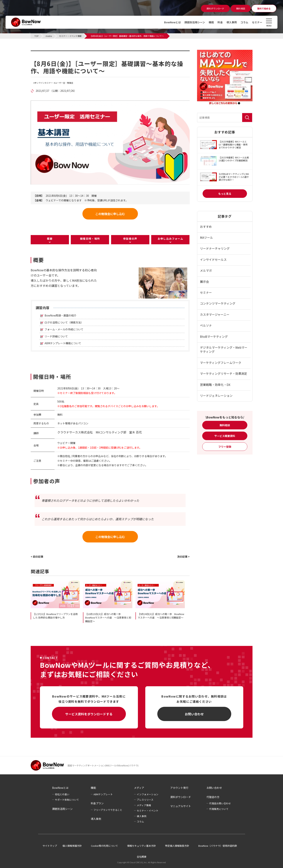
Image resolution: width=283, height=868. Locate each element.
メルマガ (206, 270)
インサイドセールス (213, 259)
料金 (220, 22)
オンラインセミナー (44, 83)
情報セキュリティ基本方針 (141, 846)
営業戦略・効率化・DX (215, 385)
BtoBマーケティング (214, 336)
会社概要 (142, 857)
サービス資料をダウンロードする (89, 714)
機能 (211, 22)
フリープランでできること (108, 810)
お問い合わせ (194, 714)
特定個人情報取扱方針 (177, 846)
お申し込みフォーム (171, 239)
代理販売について (219, 809)
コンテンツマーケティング (218, 303)
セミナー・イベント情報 (54, 53)
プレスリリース (145, 800)
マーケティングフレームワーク (221, 363)
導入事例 (232, 22)
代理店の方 (213, 797)
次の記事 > (183, 557)
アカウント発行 (179, 788)
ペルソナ (206, 325)
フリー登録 (225, 447)
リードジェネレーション (216, 396)
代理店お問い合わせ (220, 803)
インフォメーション (148, 794)
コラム (244, 22)
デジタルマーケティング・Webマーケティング (224, 349)
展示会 (204, 281)
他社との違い (62, 794)
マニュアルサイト (181, 806)
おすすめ (206, 227)
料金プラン (97, 803)
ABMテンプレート (103, 794)
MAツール (206, 237)
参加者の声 (130, 239)
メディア (139, 788)
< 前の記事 (37, 557)
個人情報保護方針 (72, 846)
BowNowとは (172, 22)
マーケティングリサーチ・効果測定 (224, 373)
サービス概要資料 (225, 436)
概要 (50, 239)
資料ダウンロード (181, 797)
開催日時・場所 (90, 239)
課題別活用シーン (195, 22)
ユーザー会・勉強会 (64, 83)
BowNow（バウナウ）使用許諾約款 (218, 846)
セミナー (257, 22)
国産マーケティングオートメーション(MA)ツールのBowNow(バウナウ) (103, 765)
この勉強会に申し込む (110, 214)
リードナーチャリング (215, 248)
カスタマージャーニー (215, 314)
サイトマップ (50, 846)
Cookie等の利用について (104, 846)
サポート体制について (67, 800)
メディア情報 (144, 805)
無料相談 (225, 425)
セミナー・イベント (148, 811)
